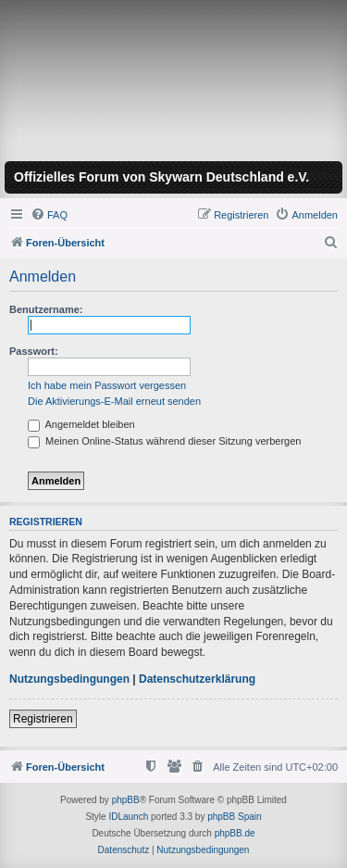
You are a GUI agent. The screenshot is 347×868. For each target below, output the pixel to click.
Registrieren (43, 719)
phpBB (126, 800)
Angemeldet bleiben (81, 424)
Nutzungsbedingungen (69, 679)
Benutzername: (46, 309)
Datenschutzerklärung (197, 679)
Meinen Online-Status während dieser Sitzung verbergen (164, 441)
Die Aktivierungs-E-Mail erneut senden (114, 401)
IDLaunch (128, 817)
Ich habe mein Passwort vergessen (107, 385)
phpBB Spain (234, 817)
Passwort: (34, 351)
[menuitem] (49, 215)
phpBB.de (235, 833)
